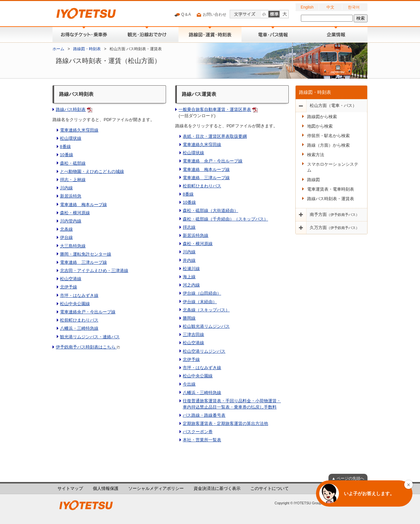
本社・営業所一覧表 (202, 440)
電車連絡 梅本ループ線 (84, 205)
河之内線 (191, 285)
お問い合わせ (211, 15)
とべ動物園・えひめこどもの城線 (92, 172)
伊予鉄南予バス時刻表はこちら (88, 347)
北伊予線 (69, 287)
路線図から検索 (322, 117)
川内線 (66, 188)
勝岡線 (189, 318)
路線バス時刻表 (71, 110)
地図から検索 (320, 126)
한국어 (354, 7)
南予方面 (335, 215)
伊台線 (66, 238)
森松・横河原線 (75, 213)
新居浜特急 (71, 196)
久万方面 (335, 228)
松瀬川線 (191, 269)
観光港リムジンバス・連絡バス (90, 337)
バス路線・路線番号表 (204, 415)
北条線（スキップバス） (206, 310)
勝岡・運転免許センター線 (86, 254)
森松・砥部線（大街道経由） (210, 211)
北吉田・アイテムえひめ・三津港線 (94, 271)
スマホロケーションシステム (333, 168)
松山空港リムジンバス (204, 351)
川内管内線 (71, 221)
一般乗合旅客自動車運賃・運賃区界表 (215, 110)
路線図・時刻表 (87, 49)
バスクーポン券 (198, 432)
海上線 (189, 277)
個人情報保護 (106, 489)
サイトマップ (70, 489)
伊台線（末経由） (200, 302)
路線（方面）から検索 (328, 145)
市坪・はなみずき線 (79, 296)
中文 (330, 7)
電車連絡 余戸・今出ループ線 (213, 161)
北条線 (66, 229)
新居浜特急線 (196, 236)
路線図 (314, 180)
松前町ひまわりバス (79, 320)
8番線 (65, 147)
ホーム (58, 49)
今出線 (189, 384)
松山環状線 (71, 138)
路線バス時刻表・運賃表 (331, 199)
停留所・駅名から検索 (328, 136)
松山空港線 (71, 279)
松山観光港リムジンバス (206, 326)
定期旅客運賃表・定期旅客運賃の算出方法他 (225, 424)
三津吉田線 (193, 335)
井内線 (189, 261)
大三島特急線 (73, 246)
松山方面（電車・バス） (333, 106)
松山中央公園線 (75, 304)
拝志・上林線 (73, 180)
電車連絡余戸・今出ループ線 (88, 312)
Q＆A (183, 15)
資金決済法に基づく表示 (217, 489)
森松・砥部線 (73, 163)
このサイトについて (270, 489)
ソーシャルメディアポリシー (156, 489)
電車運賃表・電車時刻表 (331, 189)
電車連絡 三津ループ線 (84, 262)
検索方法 (316, 155)
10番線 (67, 155)
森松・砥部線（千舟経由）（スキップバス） (225, 219)
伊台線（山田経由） (202, 293)
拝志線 (189, 227)
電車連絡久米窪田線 (79, 130)
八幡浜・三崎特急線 (79, 328)
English (307, 7)
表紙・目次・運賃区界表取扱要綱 (215, 136)
